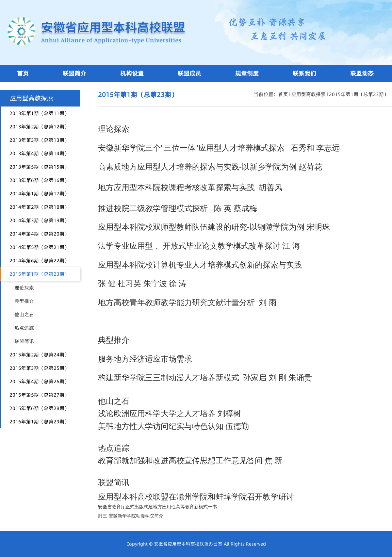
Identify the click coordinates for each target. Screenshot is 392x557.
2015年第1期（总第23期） (359, 94)
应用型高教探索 (309, 94)
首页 (283, 94)
